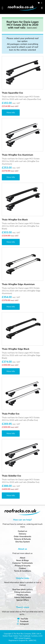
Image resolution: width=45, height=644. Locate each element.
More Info (11, 113)
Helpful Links (22, 595)
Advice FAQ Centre (23, 597)
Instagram (24, 624)
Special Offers (23, 600)
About (22, 558)
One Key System (23, 542)
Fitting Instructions (22, 592)
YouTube (24, 619)
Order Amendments (22, 536)
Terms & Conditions (23, 571)
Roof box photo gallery (23, 590)
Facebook (24, 621)
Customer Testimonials (23, 563)
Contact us (22, 531)
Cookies (22, 568)
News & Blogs (22, 560)
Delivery (22, 534)
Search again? (32, 28)
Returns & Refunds (23, 539)
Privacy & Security (23, 566)
